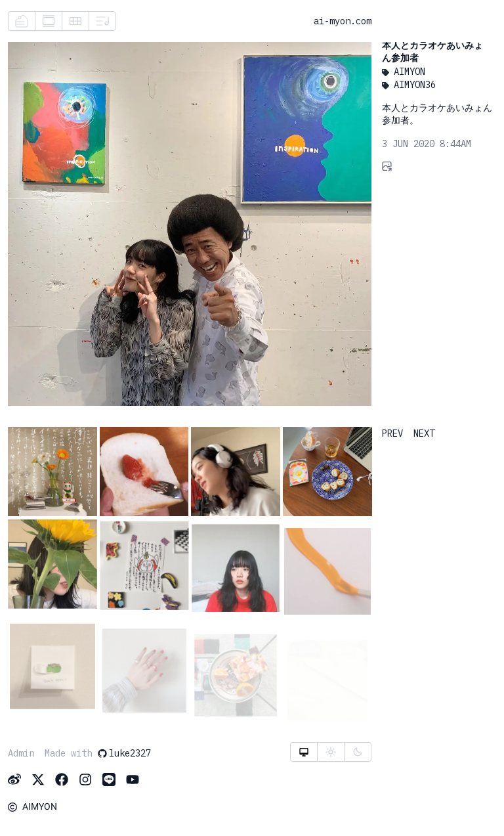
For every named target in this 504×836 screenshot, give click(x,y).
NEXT (424, 433)
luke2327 (124, 753)
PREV (392, 433)
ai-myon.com (343, 21)
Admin (21, 753)
